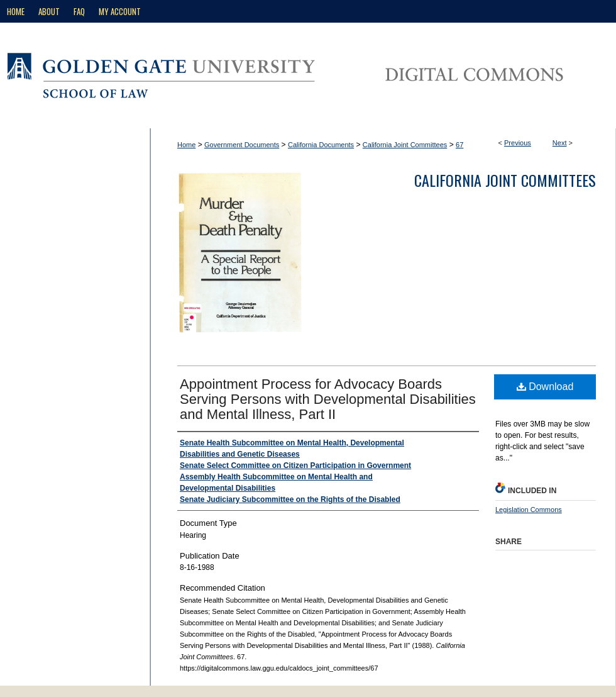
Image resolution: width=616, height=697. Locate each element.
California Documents (321, 145)
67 (459, 145)
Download (545, 387)
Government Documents (242, 145)
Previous (518, 143)
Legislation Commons (529, 510)
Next (560, 143)
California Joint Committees (405, 145)
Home (186, 145)
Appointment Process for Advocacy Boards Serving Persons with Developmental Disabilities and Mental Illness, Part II (328, 399)
